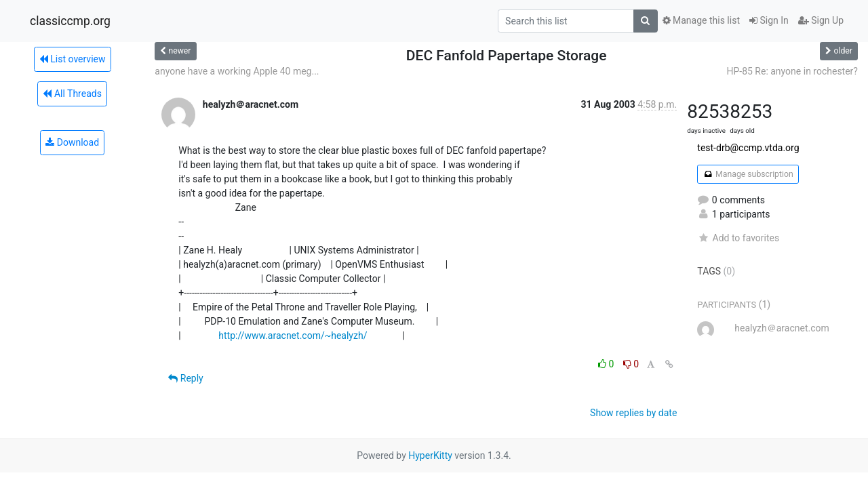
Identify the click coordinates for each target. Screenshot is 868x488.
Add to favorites (738, 238)
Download (72, 142)
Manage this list (701, 20)
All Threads (72, 94)
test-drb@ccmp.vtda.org (748, 148)
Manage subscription (748, 174)
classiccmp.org (70, 21)
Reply (185, 378)
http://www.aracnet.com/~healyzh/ (293, 335)
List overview (73, 59)
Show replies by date (633, 413)
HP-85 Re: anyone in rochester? (792, 71)
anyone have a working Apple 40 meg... (237, 71)
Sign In (769, 20)
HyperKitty (430, 455)
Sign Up (821, 20)
